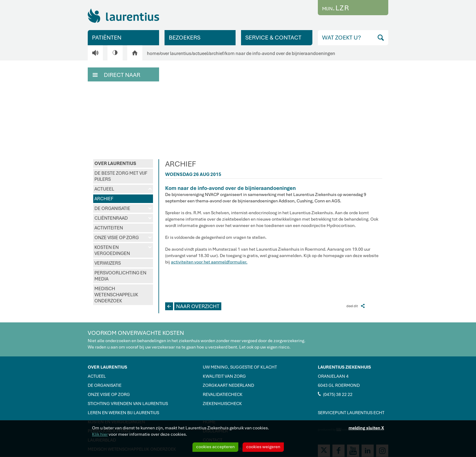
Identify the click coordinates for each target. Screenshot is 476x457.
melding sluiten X (366, 428)
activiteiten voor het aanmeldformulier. (209, 262)
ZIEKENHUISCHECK (222, 404)
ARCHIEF (104, 199)
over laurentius (176, 53)
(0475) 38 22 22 (335, 394)
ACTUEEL (123, 189)
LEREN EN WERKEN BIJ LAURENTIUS (123, 413)
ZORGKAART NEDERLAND (228, 385)
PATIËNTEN (107, 38)
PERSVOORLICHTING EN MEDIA (120, 276)
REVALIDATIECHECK (223, 394)
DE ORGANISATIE (123, 208)
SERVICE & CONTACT (273, 38)
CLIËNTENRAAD (123, 218)
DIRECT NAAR (116, 74)
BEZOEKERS (185, 38)
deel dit (355, 306)
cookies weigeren (263, 447)
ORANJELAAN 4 (333, 376)
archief (216, 53)
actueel (200, 53)
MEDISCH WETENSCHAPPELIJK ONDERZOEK (116, 295)
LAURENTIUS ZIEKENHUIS (344, 367)
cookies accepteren (215, 447)
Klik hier (100, 434)
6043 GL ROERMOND (339, 385)
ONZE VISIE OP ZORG (123, 238)
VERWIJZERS (108, 263)
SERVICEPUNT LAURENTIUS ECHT (351, 413)
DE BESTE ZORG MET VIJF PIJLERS (121, 176)
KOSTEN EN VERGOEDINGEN (123, 250)
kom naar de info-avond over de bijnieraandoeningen (280, 53)
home (153, 53)
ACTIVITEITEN (109, 228)
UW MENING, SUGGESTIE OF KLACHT (240, 367)
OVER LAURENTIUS (115, 163)
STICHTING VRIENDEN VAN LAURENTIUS (128, 404)
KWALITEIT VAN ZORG (224, 376)
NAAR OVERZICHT (192, 306)
